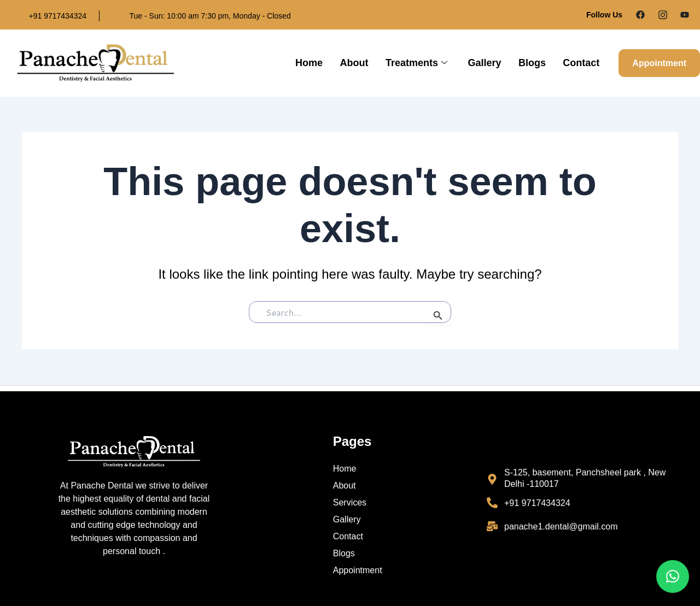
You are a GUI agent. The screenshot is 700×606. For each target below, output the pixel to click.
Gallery (486, 63)
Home (313, 63)
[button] (673, 576)
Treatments (419, 63)
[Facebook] (640, 15)
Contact (581, 63)
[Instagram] (663, 15)
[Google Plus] (685, 15)
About (357, 63)
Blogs (533, 63)
